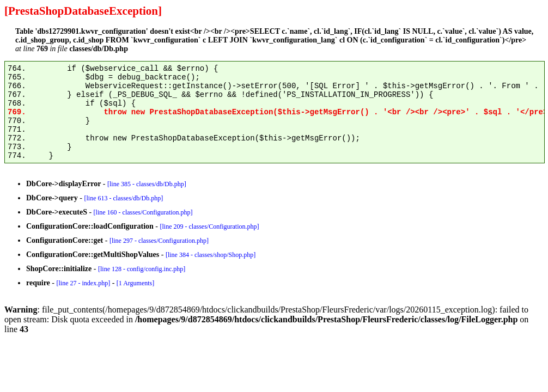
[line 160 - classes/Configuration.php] (143, 212)
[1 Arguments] (135, 283)
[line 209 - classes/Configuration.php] (210, 226)
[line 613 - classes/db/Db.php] (124, 198)
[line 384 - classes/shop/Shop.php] (211, 255)
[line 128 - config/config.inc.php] (142, 269)
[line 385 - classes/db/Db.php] (147, 184)
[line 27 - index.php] (83, 283)
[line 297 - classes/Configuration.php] (159, 241)
